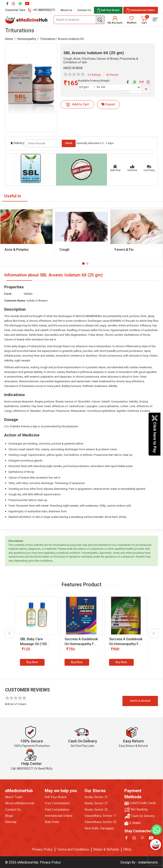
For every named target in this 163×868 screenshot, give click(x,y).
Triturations (48, 39)
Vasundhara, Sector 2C (101, 822)
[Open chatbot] (156, 845)
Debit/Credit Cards (140, 803)
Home (9, 39)
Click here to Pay (155, 434)
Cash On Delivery (140, 816)
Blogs (9, 816)
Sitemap (11, 822)
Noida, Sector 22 (96, 810)
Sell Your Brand (56, 797)
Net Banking (136, 809)
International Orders (59, 816)
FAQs (127, 850)
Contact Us (84, 10)
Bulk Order (52, 822)
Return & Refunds (106, 850)
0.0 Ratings (94, 75)
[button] (83, 263)
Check (69, 143)
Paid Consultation (57, 810)
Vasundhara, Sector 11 (100, 816)
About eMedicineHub (20, 803)
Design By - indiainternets (139, 862)
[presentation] (9, 633)
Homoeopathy (27, 39)
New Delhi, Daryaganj (99, 828)
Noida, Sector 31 (96, 797)
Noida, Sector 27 (96, 803)
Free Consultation (57, 803)
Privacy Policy (42, 850)
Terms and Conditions (73, 850)
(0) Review (112, 75)
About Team (14, 797)
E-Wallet (133, 823)
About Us (66, 10)
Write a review (140, 701)
